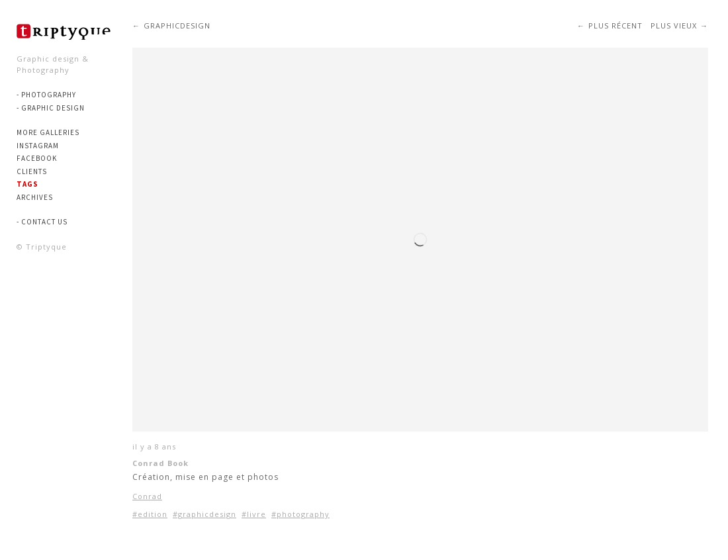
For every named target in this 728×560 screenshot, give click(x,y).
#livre (254, 514)
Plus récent (615, 25)
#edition (150, 514)
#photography (300, 514)
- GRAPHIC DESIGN (51, 108)
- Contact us (42, 222)
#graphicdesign (205, 514)
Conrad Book (160, 463)
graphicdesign (177, 25)
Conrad (147, 496)
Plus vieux (674, 25)
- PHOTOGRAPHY (46, 95)
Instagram (38, 146)
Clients (32, 171)
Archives (35, 197)
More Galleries (48, 132)
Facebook (37, 158)
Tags (27, 184)
